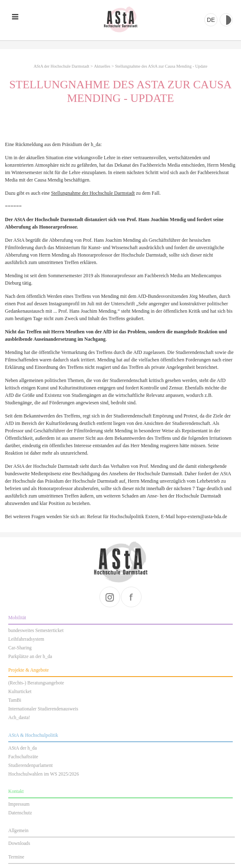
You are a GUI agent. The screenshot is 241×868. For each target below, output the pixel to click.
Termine (16, 857)
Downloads (19, 843)
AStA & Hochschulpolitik (33, 735)
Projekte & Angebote (28, 670)
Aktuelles (102, 66)
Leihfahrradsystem (26, 639)
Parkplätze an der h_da (30, 657)
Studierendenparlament (31, 765)
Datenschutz (20, 813)
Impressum (19, 804)
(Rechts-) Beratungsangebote (36, 683)
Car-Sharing (20, 648)
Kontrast (226, 20)
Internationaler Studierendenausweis (43, 709)
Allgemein (18, 831)
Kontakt (16, 791)
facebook (131, 597)
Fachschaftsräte (23, 757)
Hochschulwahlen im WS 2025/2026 (44, 774)
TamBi (15, 700)
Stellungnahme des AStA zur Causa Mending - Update (161, 66)
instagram (110, 597)
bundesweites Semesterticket (36, 631)
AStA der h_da (22, 748)
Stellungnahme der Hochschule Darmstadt (93, 193)
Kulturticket (20, 692)
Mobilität (17, 618)
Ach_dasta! (19, 718)
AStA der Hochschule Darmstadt (120, 20)
